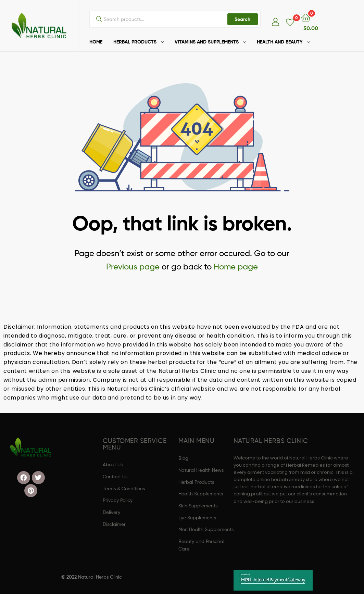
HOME (96, 42)
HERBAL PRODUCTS (135, 42)
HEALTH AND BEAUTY (280, 42)
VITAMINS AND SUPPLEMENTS (207, 42)
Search (242, 19)
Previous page (133, 267)
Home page (236, 267)
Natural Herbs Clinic (100, 577)
